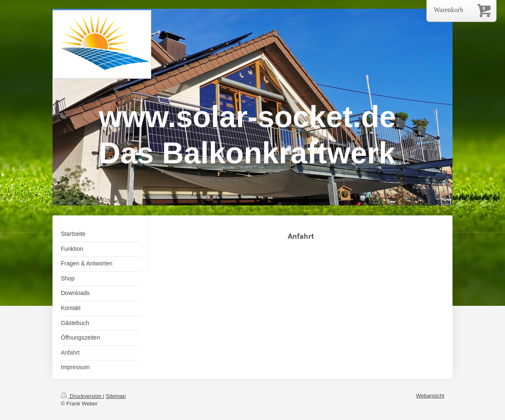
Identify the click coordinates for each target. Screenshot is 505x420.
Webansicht (430, 396)
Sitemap (116, 396)
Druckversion (82, 396)
